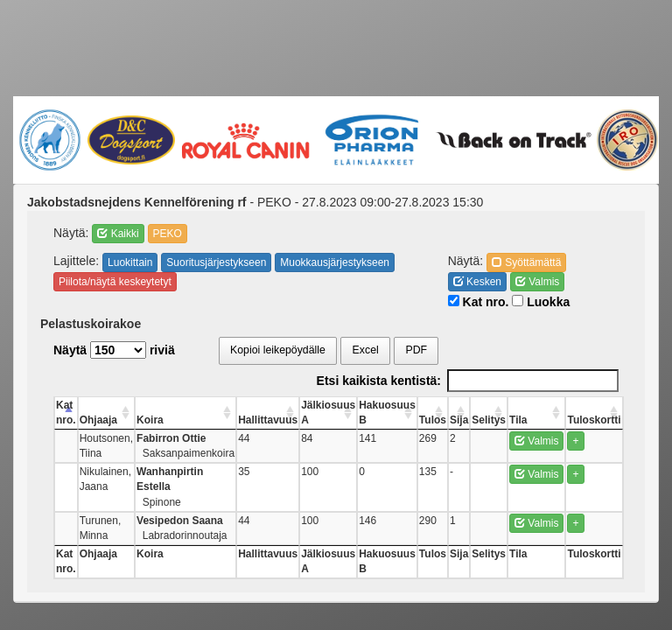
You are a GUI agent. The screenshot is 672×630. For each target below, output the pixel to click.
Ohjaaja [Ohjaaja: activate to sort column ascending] (98, 420)
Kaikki (118, 234)
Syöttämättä (526, 262)
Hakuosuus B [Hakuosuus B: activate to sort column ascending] (387, 413)
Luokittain (130, 262)
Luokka (541, 302)
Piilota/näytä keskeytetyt (115, 282)
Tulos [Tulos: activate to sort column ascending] (433, 420)
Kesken (477, 282)
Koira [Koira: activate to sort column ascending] (150, 420)
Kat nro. (479, 302)
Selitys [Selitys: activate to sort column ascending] (489, 420)
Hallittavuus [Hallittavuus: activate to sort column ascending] (268, 420)
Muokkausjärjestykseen (335, 262)
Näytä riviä (114, 350)
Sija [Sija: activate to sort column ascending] (459, 420)
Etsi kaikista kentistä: (468, 381)
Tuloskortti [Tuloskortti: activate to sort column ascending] (594, 420)
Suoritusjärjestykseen (216, 262)
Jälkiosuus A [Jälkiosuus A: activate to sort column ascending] (328, 413)
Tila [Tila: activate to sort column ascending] (518, 420)
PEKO (168, 234)
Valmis (537, 282)
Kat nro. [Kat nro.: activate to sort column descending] (66, 413)
